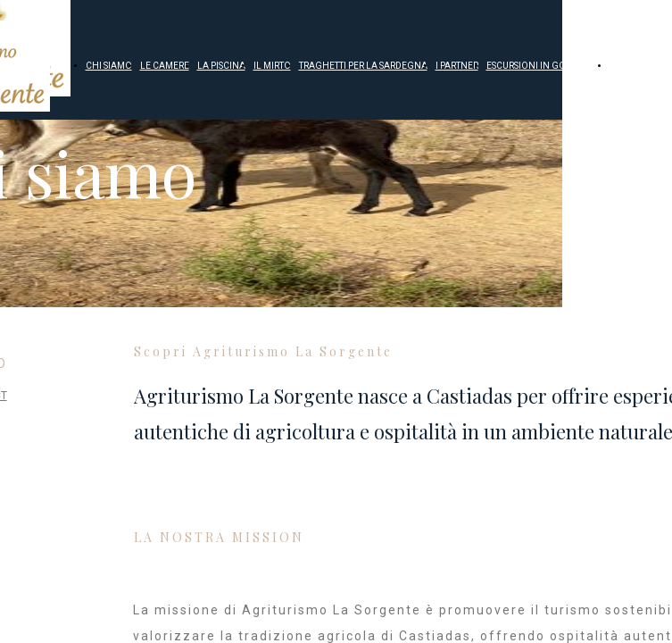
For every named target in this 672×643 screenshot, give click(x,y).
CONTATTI (631, 66)
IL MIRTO (272, 66)
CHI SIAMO (109, 66)
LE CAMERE (165, 66)
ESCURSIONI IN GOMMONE (544, 66)
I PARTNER (457, 66)
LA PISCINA (221, 66)
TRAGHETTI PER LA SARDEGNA (363, 66)
